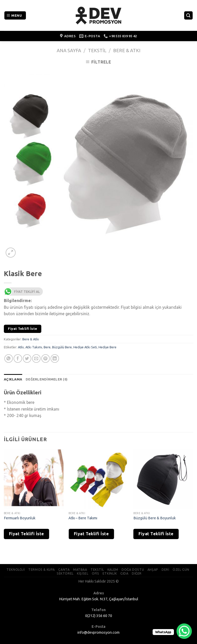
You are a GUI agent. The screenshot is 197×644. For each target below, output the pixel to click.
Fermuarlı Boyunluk (20, 518)
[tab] (13, 379)
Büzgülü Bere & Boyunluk (155, 518)
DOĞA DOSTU (133, 570)
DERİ (165, 570)
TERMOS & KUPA (42, 570)
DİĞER (137, 573)
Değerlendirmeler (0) (47, 379)
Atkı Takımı (34, 347)
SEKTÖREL (65, 573)
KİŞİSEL (83, 573)
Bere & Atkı (127, 50)
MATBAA (80, 570)
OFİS (95, 573)
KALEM (113, 570)
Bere (47, 347)
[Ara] (189, 16)
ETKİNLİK (110, 573)
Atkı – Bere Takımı (83, 518)
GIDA (124, 573)
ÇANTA (64, 570)
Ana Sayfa (69, 50)
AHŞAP (153, 570)
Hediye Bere (107, 347)
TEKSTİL (97, 570)
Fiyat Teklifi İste (22, 329)
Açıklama (13, 379)
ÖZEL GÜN (181, 570)
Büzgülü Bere (62, 347)
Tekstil (97, 50)
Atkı (21, 347)
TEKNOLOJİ (16, 570)
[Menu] (15, 16)
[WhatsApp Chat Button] (184, 631)
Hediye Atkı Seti (85, 347)
